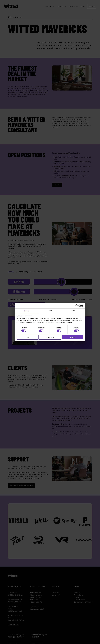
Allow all (72, 337)
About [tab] (73, 311)
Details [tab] (50, 311)
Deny (28, 337)
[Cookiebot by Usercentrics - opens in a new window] (77, 305)
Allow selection (50, 337)
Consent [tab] (27, 311)
